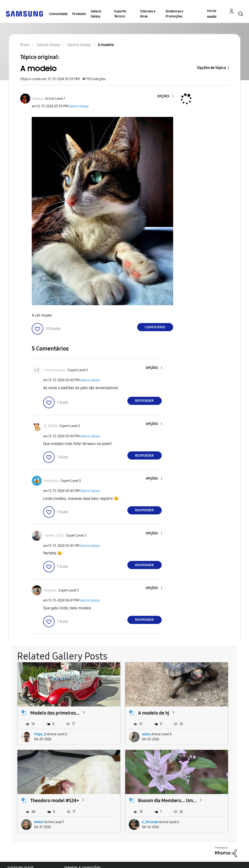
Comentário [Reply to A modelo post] (155, 327)
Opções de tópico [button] (212, 68)
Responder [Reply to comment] (144, 401)
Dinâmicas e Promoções (174, 14)
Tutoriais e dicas (148, 14)
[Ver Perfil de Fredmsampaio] (55, 370)
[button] (165, 97)
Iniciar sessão (212, 14)
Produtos (79, 14)
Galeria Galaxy (96, 14)
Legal (69, 862)
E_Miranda (42, 809)
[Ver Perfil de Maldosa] (50, 590)
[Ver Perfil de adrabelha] (51, 481)
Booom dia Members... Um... (54, 784)
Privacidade (18, 862)
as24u (117, 728)
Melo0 (196, 728)
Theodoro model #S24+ (205, 703)
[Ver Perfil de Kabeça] (38, 99)
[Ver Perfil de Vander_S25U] (54, 536)
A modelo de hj (124, 700)
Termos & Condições (83, 855)
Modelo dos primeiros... (42, 703)
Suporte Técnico (120, 14)
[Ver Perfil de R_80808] (51, 426)
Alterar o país (135, 858)
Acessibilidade (21, 855)
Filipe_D (40, 728)
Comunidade (58, 14)
